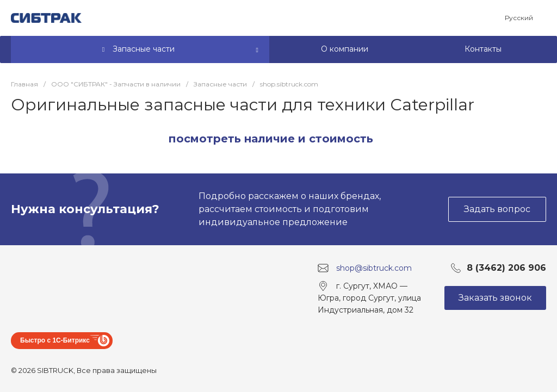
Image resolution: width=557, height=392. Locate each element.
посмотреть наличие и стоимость (271, 139)
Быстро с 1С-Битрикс (55, 340)
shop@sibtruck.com (374, 268)
